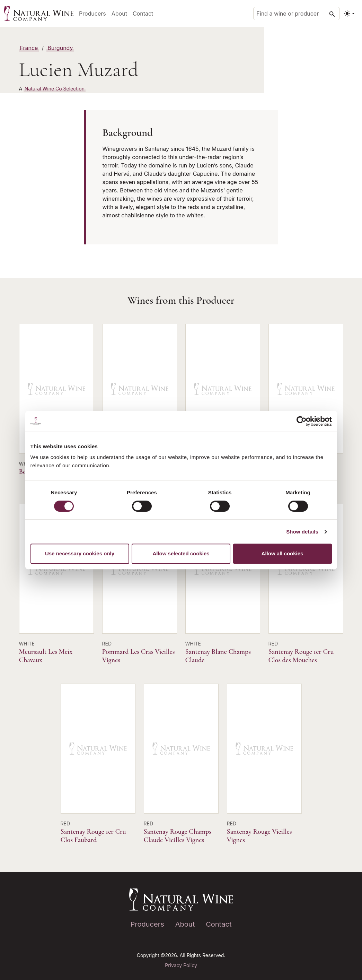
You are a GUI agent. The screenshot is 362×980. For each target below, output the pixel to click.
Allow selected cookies (181, 553)
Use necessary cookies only (80, 553)
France (29, 48)
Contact (143, 14)
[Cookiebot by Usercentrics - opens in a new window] (302, 421)
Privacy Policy (181, 965)
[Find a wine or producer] (297, 14)
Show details (302, 532)
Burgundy (60, 48)
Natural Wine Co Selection (55, 89)
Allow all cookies (282, 553)
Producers (92, 14)
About (119, 14)
